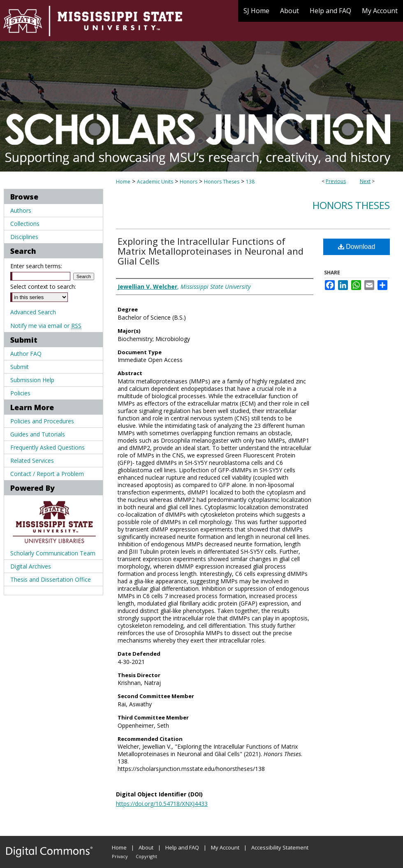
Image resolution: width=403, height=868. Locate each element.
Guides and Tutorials (38, 434)
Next (365, 181)
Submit (20, 367)
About (146, 847)
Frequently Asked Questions (47, 447)
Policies (20, 393)
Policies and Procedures (42, 421)
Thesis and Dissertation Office (51, 579)
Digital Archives (31, 566)
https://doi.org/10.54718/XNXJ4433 (162, 804)
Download (357, 247)
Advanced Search (33, 312)
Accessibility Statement (280, 847)
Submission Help (32, 380)
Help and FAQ (182, 847)
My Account (225, 847)
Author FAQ (26, 354)
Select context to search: (43, 287)
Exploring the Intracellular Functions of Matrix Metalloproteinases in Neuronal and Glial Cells (211, 251)
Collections (25, 224)
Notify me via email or (46, 326)
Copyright (146, 856)
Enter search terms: (36, 266)
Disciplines (24, 237)
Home (123, 182)
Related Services (32, 461)
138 (250, 182)
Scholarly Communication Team (53, 553)
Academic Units (155, 182)
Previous (336, 181)
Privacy (120, 856)
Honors (189, 182)
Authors (21, 210)
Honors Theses (222, 182)
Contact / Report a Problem (47, 474)
